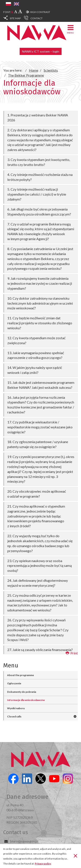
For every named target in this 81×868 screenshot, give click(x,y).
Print (72, 653)
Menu (70, 29)
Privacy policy (43, 864)
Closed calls (14, 716)
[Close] (75, 856)
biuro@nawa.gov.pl (24, 841)
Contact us (16, 832)
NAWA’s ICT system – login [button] (41, 51)
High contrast (40, 12)
